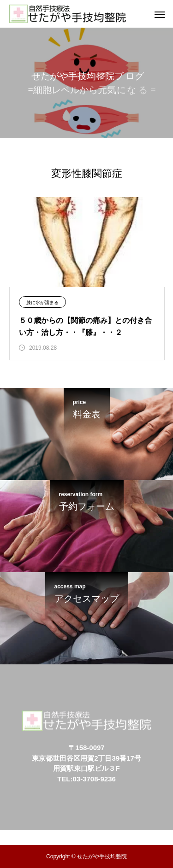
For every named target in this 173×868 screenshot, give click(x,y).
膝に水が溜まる (42, 302)
